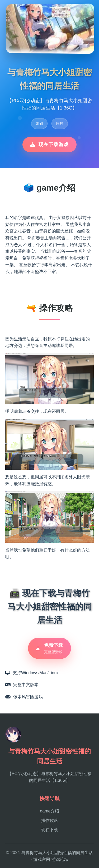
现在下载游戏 (49, 145)
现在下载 (50, 830)
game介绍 (49, 811)
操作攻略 (50, 820)
